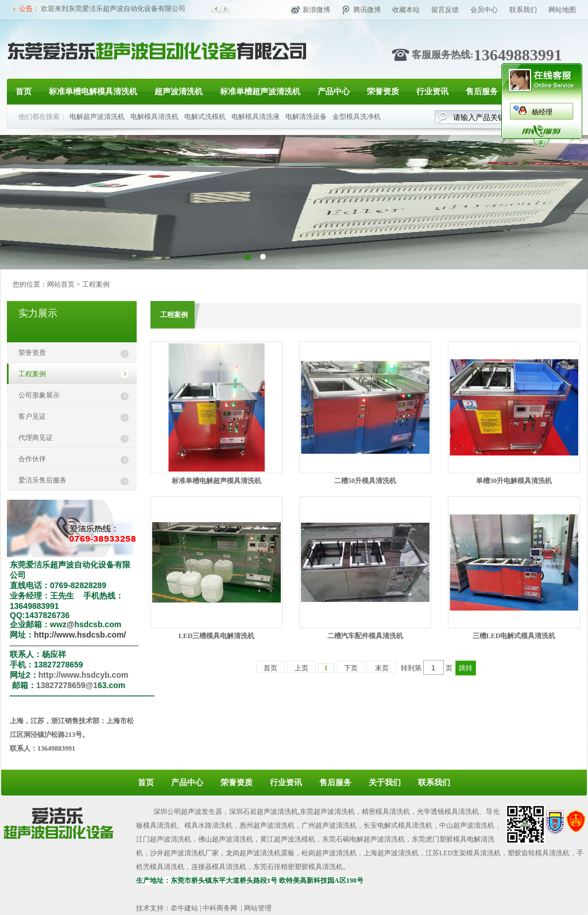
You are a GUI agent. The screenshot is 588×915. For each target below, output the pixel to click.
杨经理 (542, 112)
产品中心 (334, 92)
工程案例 (32, 374)
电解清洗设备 (306, 117)
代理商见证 (36, 438)
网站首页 (61, 284)
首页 (24, 92)
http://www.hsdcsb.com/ (80, 635)
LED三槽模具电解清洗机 (217, 636)
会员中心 (484, 10)
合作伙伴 (32, 459)
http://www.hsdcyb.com (84, 675)
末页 (382, 668)
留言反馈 (445, 10)
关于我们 (385, 783)
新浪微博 (316, 10)
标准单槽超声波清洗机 (260, 92)
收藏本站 (406, 10)
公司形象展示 (39, 395)
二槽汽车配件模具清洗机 (365, 636)
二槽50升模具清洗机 (365, 481)
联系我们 (523, 10)
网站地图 (562, 10)
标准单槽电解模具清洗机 (93, 92)
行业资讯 (432, 92)
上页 (301, 668)
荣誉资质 (383, 92)
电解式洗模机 (205, 117)
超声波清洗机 (179, 92)
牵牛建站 (184, 908)
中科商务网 (220, 908)
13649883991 (518, 55)
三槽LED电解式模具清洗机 (514, 636)
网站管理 (258, 908)
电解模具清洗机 (154, 117)
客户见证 (32, 416)
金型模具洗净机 (357, 117)
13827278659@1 (67, 685)
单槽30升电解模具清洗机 (514, 481)
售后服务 (482, 92)
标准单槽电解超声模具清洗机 (216, 481)
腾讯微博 (367, 10)
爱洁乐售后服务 (42, 480)
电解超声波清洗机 (97, 117)
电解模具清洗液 (256, 117)
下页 (351, 668)
